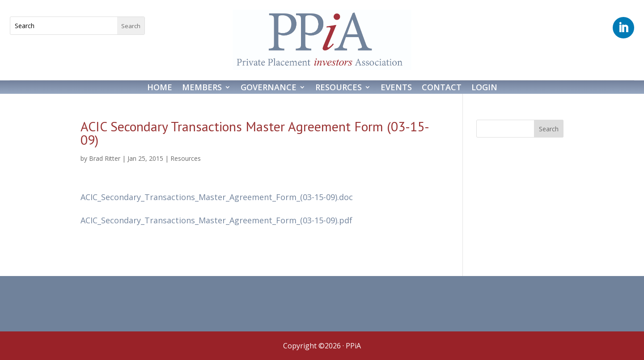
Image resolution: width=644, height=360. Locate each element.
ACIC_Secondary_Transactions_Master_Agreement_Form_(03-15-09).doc (217, 197)
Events (396, 88)
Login (484, 88)
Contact (442, 88)
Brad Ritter (105, 158)
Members (202, 88)
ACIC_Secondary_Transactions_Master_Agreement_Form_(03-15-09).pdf (216, 220)
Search (549, 129)
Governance (269, 88)
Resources (339, 88)
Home (160, 88)
